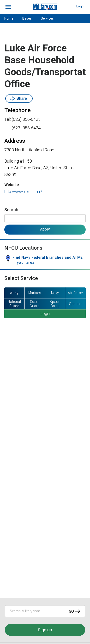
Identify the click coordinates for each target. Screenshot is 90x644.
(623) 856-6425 (26, 119)
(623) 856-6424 (26, 128)
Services (47, 18)
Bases (27, 18)
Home (9, 18)
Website (12, 185)
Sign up (45, 630)
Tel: (8, 119)
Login (80, 6)
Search (11, 210)
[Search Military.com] (45, 611)
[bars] (8, 7)
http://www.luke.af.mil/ (23, 192)
